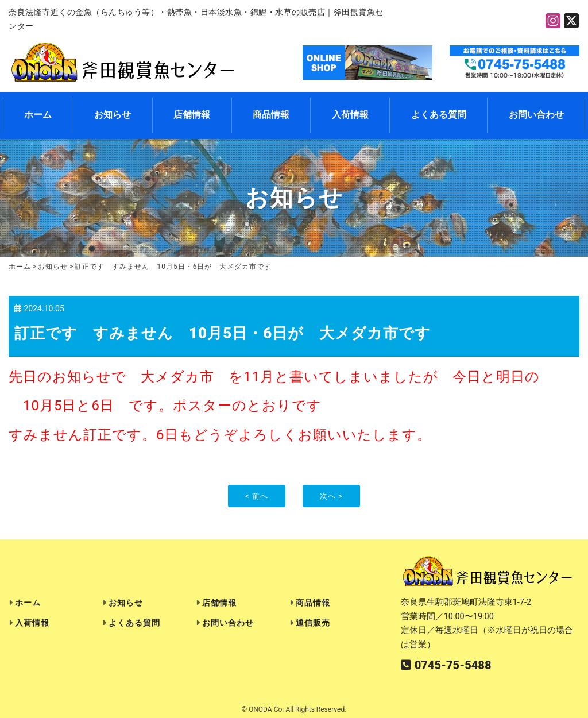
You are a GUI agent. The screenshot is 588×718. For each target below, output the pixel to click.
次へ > (331, 496)
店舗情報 (192, 115)
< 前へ (257, 496)
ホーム (38, 115)
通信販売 (313, 623)
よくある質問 (439, 115)
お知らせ (113, 115)
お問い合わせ (536, 115)
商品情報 (271, 115)
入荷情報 (350, 115)
